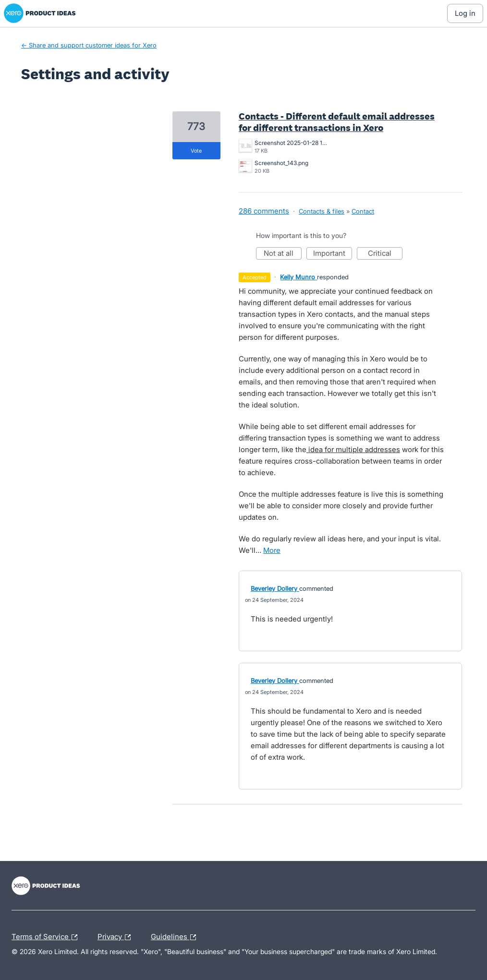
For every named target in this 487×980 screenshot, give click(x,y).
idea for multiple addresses (353, 449)
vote (196, 151)
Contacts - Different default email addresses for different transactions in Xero (337, 122)
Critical (385, 254)
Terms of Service (47, 937)
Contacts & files (322, 211)
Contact (363, 211)
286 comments (264, 211)
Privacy (116, 937)
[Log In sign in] (465, 13)
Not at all (283, 254)
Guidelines (176, 937)
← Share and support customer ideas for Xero (89, 45)
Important (333, 254)
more (272, 550)
